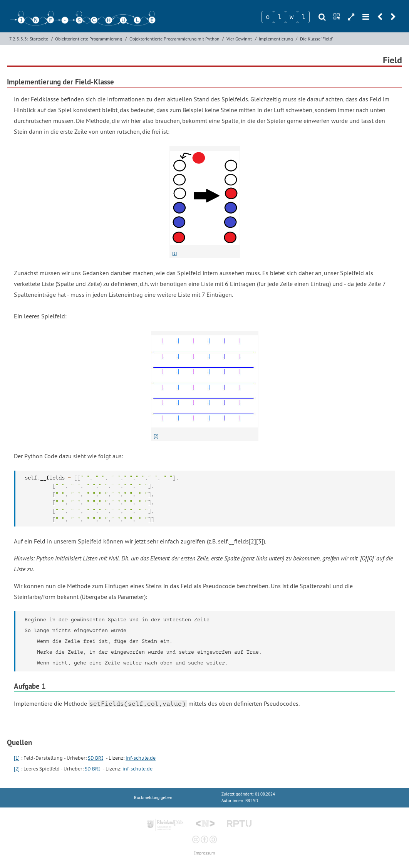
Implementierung (276, 39)
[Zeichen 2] (280, 17)
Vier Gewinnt (239, 39)
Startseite (39, 39)
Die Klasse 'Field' (317, 39)
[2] (156, 436)
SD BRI (96, 758)
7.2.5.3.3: (19, 39)
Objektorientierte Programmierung (89, 39)
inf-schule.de (141, 758)
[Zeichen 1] (268, 17)
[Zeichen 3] (292, 17)
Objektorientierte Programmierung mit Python (174, 39)
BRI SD (252, 801)
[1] (174, 253)
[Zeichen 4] (303, 17)
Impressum (204, 853)
